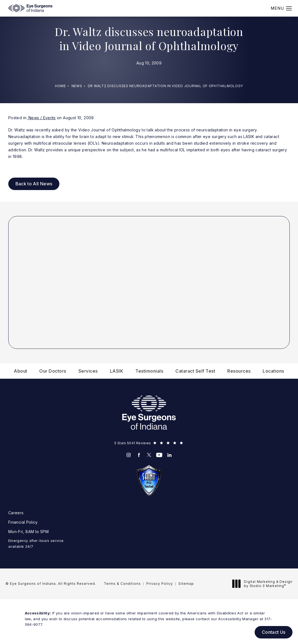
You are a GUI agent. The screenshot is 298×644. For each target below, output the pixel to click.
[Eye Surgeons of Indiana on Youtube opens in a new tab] (159, 455)
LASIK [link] (117, 371)
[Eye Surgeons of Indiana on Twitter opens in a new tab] (149, 455)
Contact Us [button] (274, 632)
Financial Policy (23, 522)
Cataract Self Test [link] (195, 371)
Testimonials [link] (149, 371)
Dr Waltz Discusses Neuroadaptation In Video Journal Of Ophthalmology (166, 86)
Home (60, 86)
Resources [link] (239, 371)
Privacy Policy (160, 584)
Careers (16, 513)
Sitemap (186, 584)
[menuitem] (21, 371)
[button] (289, 9)
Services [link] (88, 371)
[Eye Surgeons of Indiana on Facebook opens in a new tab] (139, 455)
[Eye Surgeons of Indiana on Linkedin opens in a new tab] (169, 455)
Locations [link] (273, 371)
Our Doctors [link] (53, 371)
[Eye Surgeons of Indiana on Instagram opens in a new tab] (129, 455)
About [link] (21, 371)
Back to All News (34, 184)
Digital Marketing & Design (264, 584)
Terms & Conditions (122, 584)
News (77, 86)
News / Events (42, 118)
